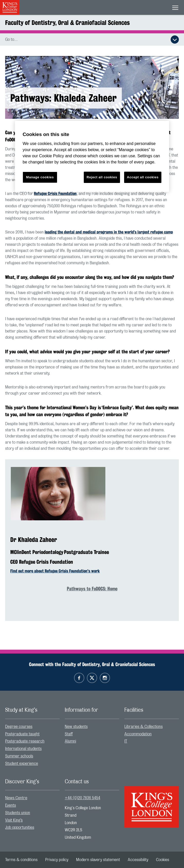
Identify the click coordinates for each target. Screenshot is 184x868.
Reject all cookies (102, 177)
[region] (92, 156)
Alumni (70, 741)
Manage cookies (40, 177)
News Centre (16, 798)
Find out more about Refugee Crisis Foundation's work (55, 571)
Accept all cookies (143, 177)
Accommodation (138, 734)
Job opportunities (20, 827)
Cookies (163, 860)
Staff (69, 734)
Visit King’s (14, 820)
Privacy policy (57, 860)
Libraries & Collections (144, 727)
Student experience (22, 764)
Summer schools (19, 756)
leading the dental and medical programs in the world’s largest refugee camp (109, 232)
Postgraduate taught (22, 734)
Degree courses (19, 727)
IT (126, 741)
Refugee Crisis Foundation (55, 194)
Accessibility (138, 860)
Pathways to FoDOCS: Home (92, 589)
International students (23, 749)
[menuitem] (32, 727)
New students (76, 727)
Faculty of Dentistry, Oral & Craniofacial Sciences (67, 23)
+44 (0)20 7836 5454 (82, 798)
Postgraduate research (25, 741)
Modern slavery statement (98, 860)
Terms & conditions (21, 860)
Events (11, 805)
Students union (18, 813)
